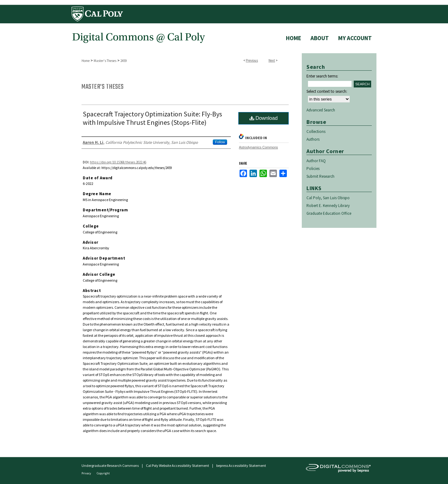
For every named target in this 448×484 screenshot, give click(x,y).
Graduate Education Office (329, 213)
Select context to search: (327, 91)
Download (264, 118)
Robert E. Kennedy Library (328, 206)
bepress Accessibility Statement (241, 465)
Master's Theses (105, 61)
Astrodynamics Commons (258, 147)
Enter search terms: (322, 76)
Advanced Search (321, 110)
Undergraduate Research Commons (110, 465)
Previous (252, 60)
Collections (316, 132)
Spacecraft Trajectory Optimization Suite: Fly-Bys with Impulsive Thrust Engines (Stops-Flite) (152, 118)
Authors (313, 139)
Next (272, 60)
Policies (313, 169)
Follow (220, 142)
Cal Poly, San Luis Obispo (328, 198)
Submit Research (320, 176)
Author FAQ (316, 161)
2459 (124, 61)
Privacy (87, 473)
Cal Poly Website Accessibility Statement (177, 465)
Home (86, 61)
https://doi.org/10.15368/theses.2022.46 (118, 162)
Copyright (103, 473)
